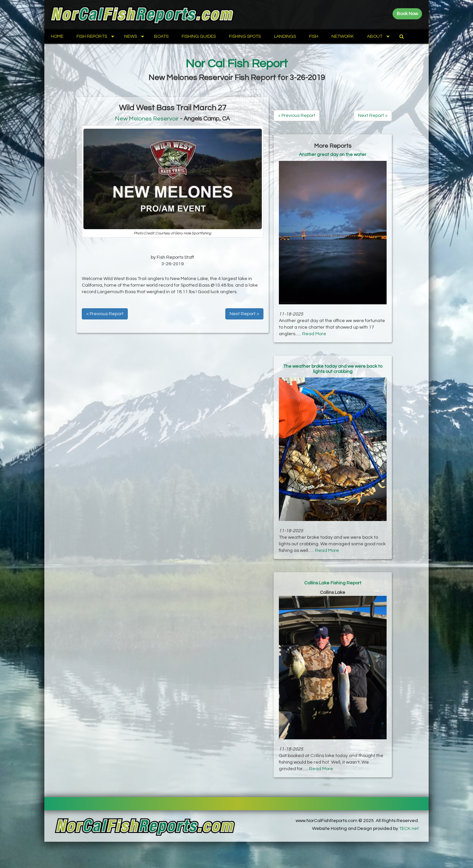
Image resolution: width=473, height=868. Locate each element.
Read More (314, 334)
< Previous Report (105, 314)
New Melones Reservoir (147, 119)
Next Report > (244, 314)
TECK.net (409, 829)
